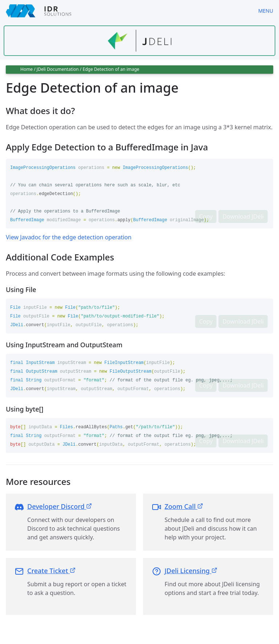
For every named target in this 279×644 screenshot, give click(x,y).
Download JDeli (243, 216)
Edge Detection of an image (111, 69)
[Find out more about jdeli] (139, 41)
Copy (206, 216)
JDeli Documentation (58, 69)
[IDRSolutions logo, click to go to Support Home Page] (126, 11)
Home (27, 69)
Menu (266, 11)
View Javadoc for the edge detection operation (69, 237)
